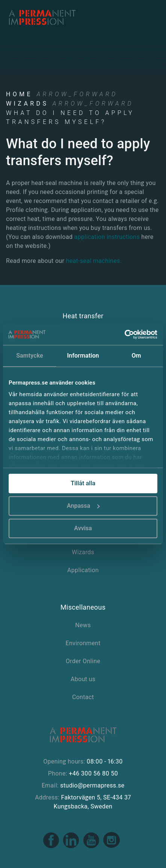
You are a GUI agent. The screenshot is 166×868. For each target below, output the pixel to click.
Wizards (27, 104)
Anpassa (83, 506)
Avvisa (83, 528)
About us (83, 679)
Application (83, 570)
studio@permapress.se (92, 785)
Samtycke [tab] (30, 356)
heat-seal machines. (94, 261)
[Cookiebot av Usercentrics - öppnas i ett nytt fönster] (124, 334)
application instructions (107, 237)
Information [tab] (83, 356)
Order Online (83, 661)
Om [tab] (136, 356)
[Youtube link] (92, 847)
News (83, 625)
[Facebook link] (52, 847)
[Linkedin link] (72, 847)
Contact (83, 697)
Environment (83, 643)
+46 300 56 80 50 (93, 773)
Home (19, 94)
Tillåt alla (83, 483)
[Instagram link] (112, 847)
